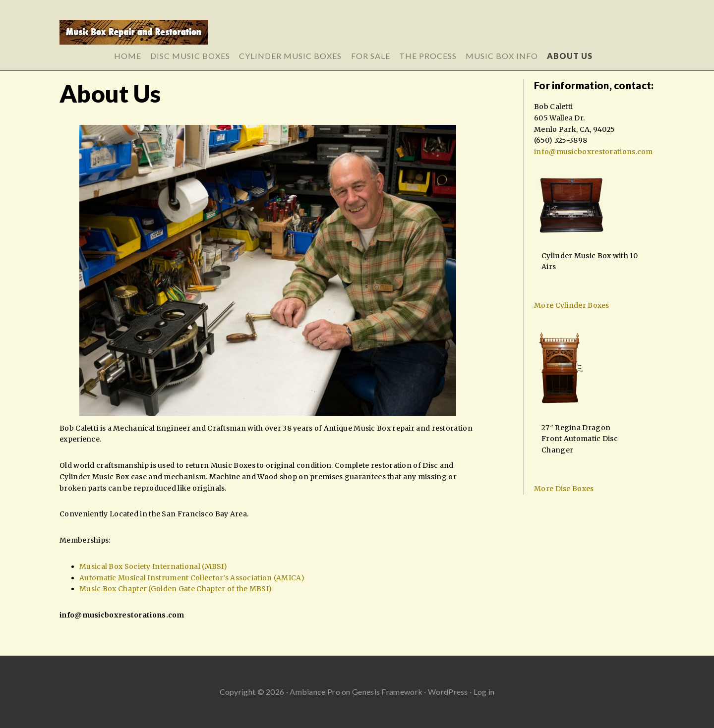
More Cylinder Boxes (572, 305)
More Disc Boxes (564, 489)
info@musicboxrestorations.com (122, 615)
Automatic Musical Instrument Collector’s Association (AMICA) (192, 578)
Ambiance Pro (315, 692)
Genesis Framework (387, 692)
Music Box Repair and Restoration (357, 36)
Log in (484, 692)
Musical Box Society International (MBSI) (153, 566)
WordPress (448, 692)
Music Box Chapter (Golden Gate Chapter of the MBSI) (176, 589)
